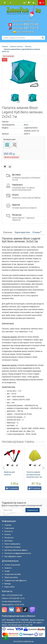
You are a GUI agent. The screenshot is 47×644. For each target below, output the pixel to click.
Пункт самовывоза (11, 544)
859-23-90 (26, 24)
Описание (8, 232)
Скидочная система (11, 574)
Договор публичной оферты (15, 550)
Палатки (28, 46)
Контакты (7, 531)
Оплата (6, 534)
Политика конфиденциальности (16, 553)
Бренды (6, 584)
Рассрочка (8, 538)
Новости (7, 568)
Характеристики (22, 232)
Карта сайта (8, 587)
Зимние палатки (16, 46)
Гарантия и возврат (11, 547)
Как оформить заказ (12, 556)
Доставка (7, 541)
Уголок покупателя (11, 565)
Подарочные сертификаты (14, 581)
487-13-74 (26, 28)
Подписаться (33, 510)
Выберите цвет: (10, 139)
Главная (5, 46)
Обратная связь (10, 577)
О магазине (8, 528)
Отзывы (37, 232)
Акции (6, 571)
